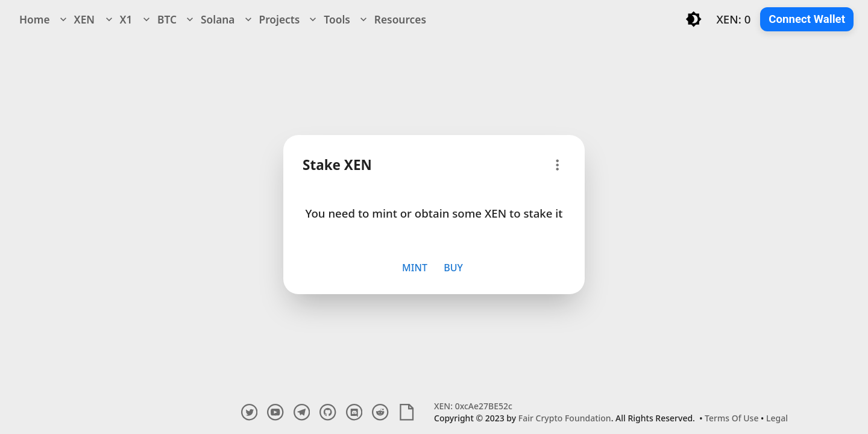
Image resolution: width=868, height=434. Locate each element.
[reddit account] (380, 412)
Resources (392, 19)
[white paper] (407, 412)
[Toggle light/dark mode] (693, 19)
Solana (209, 19)
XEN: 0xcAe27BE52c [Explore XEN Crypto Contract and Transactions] (473, 406)
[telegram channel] (302, 412)
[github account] (328, 412)
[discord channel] (354, 412)
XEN (76, 19)
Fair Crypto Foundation (565, 418)
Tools (328, 19)
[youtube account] (275, 412)
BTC (159, 19)
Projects (271, 19)
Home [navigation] (35, 19)
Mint (415, 268)
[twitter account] (249, 412)
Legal (777, 418)
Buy (453, 268)
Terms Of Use (731, 418)
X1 (118, 19)
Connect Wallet (807, 19)
